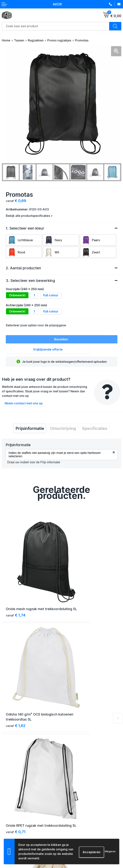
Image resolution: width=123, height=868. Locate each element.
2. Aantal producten (23, 268)
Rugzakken (36, 40)
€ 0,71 (16, 673)
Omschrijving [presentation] (63, 428)
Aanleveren (9, 830)
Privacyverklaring (75, 823)
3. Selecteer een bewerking (30, 281)
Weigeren (110, 851)
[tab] (30, 428)
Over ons (69, 749)
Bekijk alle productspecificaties (29, 216)
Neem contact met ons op (24, 403)
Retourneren (10, 823)
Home (6, 40)
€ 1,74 (16, 591)
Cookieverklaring (74, 817)
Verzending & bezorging (18, 810)
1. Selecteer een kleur (25, 228)
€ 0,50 (76, 678)
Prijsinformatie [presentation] (30, 428)
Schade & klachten (76, 830)
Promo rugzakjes (59, 40)
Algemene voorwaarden (79, 810)
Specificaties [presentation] (95, 428)
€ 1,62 (75, 591)
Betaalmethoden (13, 817)
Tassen (19, 40)
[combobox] (56, 26)
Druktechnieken (12, 837)
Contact (69, 756)
